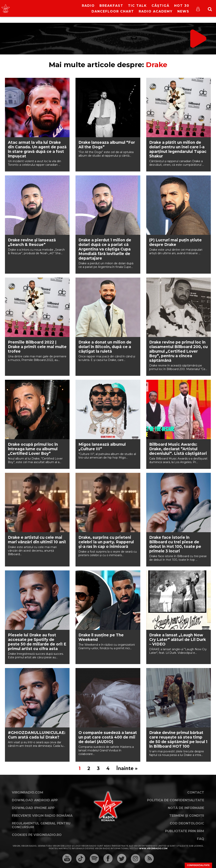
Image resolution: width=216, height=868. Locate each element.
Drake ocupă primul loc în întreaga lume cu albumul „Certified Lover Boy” (33, 449)
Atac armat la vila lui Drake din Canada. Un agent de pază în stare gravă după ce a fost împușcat (37, 149)
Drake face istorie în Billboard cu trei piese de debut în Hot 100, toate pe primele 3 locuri (175, 544)
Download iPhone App (33, 808)
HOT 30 (182, 6)
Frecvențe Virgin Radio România (42, 816)
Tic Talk (137, 6)
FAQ (201, 839)
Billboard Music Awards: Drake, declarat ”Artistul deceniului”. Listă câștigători (178, 449)
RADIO (88, 6)
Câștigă (161, 6)
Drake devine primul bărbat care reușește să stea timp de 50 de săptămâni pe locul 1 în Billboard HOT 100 (178, 740)
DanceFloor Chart (113, 11)
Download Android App (35, 800)
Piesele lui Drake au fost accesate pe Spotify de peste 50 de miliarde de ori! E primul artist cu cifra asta (37, 642)
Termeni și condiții (187, 816)
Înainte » (127, 768)
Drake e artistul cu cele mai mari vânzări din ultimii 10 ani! (37, 540)
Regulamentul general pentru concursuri (41, 825)
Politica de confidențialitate (176, 800)
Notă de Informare (186, 808)
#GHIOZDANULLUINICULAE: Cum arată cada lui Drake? (37, 735)
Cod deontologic (187, 823)
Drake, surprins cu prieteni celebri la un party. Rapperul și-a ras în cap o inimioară (106, 542)
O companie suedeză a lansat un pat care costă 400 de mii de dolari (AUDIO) (108, 737)
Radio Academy (156, 11)
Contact (196, 792)
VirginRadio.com (28, 792)
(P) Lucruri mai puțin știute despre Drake (175, 242)
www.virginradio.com (153, 848)
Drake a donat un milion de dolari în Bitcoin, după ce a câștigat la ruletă (105, 347)
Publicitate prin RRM (185, 831)
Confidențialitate (198, 865)
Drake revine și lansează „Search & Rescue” (32, 242)
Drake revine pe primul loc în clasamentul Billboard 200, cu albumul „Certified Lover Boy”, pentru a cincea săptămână (178, 351)
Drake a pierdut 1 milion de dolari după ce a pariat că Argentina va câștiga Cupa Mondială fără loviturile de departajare (105, 249)
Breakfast (111, 6)
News (183, 11)
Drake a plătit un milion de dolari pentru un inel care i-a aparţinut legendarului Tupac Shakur (178, 149)
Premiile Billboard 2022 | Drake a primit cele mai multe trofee (37, 347)
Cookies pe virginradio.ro (37, 835)
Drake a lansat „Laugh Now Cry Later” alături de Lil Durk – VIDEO (178, 640)
